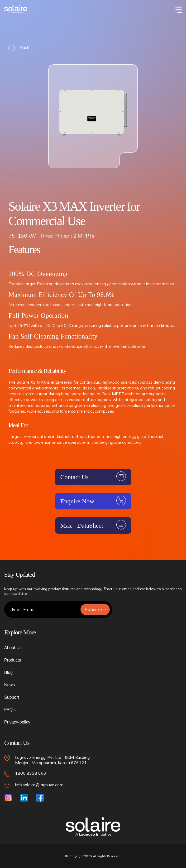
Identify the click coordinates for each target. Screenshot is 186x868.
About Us (13, 648)
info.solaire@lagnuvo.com (39, 785)
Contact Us (75, 477)
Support (12, 697)
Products (13, 660)
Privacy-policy (17, 722)
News (9, 685)
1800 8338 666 (31, 773)
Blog (8, 672)
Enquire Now (77, 501)
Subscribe (95, 609)
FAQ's (10, 710)
